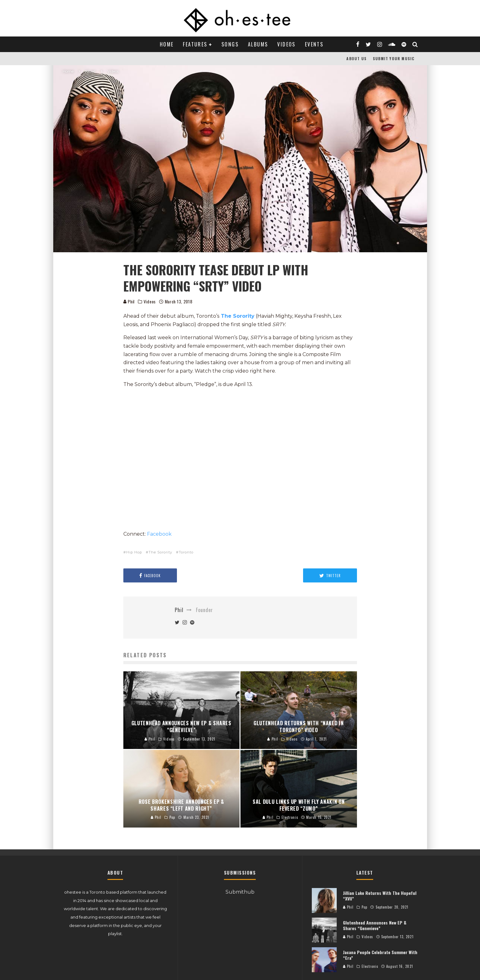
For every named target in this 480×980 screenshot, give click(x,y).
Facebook (159, 534)
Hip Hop (134, 552)
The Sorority (238, 316)
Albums (258, 44)
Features (195, 44)
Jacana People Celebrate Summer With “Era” (380, 955)
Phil (129, 301)
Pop (364, 907)
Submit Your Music (394, 58)
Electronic (370, 966)
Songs (230, 44)
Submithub (240, 892)
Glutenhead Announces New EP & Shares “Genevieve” (375, 925)
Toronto (186, 552)
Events (314, 44)
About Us (356, 58)
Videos (286, 44)
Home (167, 44)
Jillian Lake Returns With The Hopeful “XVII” (380, 896)
